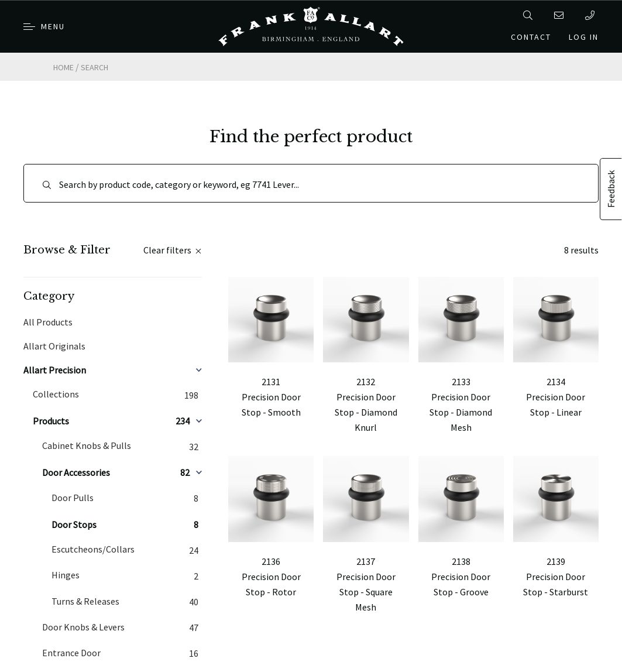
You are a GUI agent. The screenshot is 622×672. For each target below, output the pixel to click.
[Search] (311, 183)
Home (63, 67)
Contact (531, 37)
